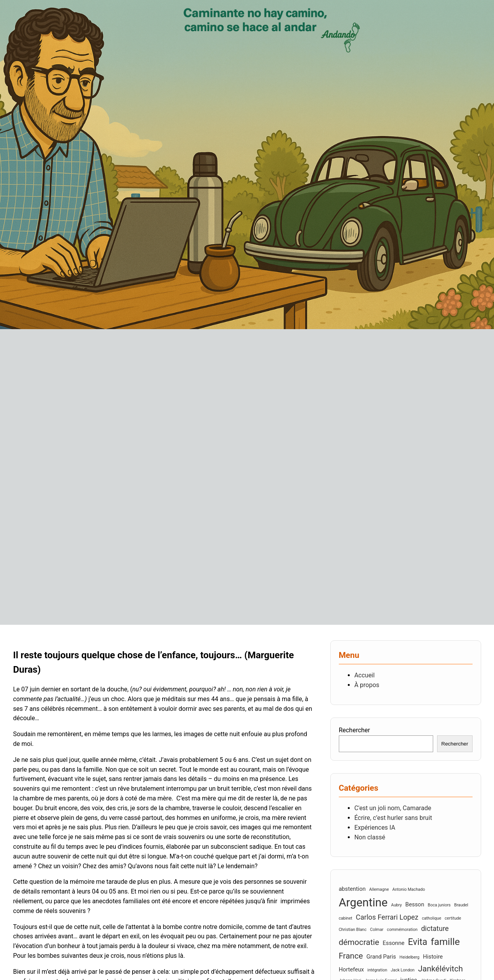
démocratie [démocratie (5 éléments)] (359, 942)
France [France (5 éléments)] (351, 956)
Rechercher (354, 730)
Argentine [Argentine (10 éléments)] (363, 902)
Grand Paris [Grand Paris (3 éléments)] (381, 957)
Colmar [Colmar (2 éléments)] (377, 930)
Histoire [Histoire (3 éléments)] (433, 957)
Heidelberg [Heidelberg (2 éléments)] (410, 957)
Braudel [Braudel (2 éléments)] (461, 905)
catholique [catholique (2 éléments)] (432, 918)
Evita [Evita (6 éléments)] (418, 942)
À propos (367, 685)
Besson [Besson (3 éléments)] (415, 904)
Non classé (370, 837)
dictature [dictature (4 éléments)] (435, 928)
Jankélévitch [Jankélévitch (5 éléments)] (440, 969)
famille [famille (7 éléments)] (445, 942)
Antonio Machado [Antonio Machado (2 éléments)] (409, 889)
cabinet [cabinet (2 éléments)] (346, 918)
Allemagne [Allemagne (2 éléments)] (379, 889)
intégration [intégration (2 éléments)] (377, 970)
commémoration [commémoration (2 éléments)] (402, 930)
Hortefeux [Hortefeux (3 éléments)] (351, 969)
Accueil (365, 675)
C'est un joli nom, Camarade (393, 808)
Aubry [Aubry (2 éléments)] (397, 905)
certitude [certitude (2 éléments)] (453, 918)
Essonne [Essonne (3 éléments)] (393, 943)
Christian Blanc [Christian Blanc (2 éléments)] (353, 930)
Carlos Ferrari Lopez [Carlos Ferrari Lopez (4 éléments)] (387, 917)
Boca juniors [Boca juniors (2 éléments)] (439, 905)
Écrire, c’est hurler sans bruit (393, 818)
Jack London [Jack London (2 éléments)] (403, 970)
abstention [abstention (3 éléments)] (352, 889)
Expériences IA (375, 828)
